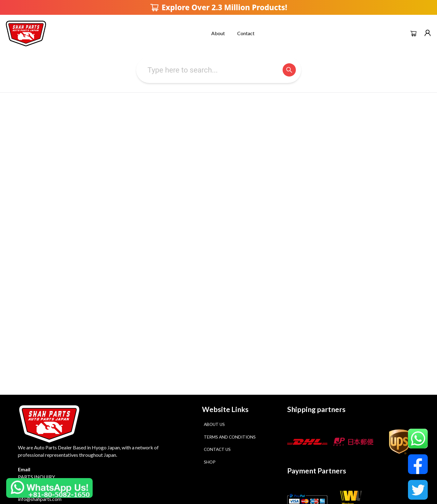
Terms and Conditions (230, 437)
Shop (210, 462)
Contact (246, 33)
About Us (214, 424)
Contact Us (217, 449)
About (218, 33)
